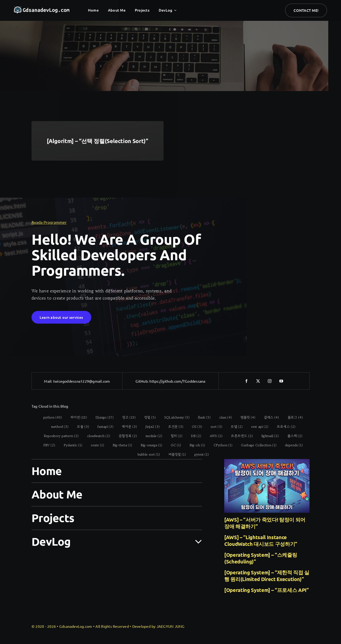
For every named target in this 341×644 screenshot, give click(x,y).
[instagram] (270, 381)
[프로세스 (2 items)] (283, 427)
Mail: (49, 381)
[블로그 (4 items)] (293, 417)
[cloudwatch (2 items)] (96, 436)
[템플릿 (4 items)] (245, 417)
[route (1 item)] (95, 445)
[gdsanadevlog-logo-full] (42, 8)
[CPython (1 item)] (221, 445)
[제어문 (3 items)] (127, 427)
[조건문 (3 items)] (173, 427)
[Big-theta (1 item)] (120, 445)
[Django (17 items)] (102, 417)
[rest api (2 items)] (257, 427)
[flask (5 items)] (202, 417)
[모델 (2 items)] (234, 427)
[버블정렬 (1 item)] (174, 454)
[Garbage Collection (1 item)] (256, 445)
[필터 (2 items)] (174, 436)
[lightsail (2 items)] (268, 436)
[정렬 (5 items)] (147, 417)
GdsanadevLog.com (76, 626)
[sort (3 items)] (214, 427)
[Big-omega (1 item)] (149, 445)
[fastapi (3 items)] (103, 427)
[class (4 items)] (223, 417)
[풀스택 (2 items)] (292, 436)
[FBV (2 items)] (47, 445)
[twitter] (258, 381)
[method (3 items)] (57, 427)
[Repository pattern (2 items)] (59, 436)
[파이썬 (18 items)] (76, 417)
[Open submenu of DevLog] (196, 541)
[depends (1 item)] (291, 445)
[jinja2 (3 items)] (150, 427)
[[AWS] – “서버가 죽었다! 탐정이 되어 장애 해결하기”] (267, 486)
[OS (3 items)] (194, 427)
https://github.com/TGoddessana (177, 381)
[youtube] (281, 381)
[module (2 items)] (151, 436)
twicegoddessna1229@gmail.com (82, 381)
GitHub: (142, 381)
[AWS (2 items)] (214, 436)
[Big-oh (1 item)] (195, 445)
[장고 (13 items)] (126, 417)
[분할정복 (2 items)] (125, 436)
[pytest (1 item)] (199, 454)
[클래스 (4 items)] (269, 417)
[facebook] (247, 381)
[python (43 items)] (50, 417)
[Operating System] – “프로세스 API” (267, 590)
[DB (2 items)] (194, 436)
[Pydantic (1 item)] (71, 445)
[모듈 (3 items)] (80, 427)
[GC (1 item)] (173, 445)
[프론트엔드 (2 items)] (239, 436)
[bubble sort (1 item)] (146, 454)
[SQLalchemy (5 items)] (174, 417)
